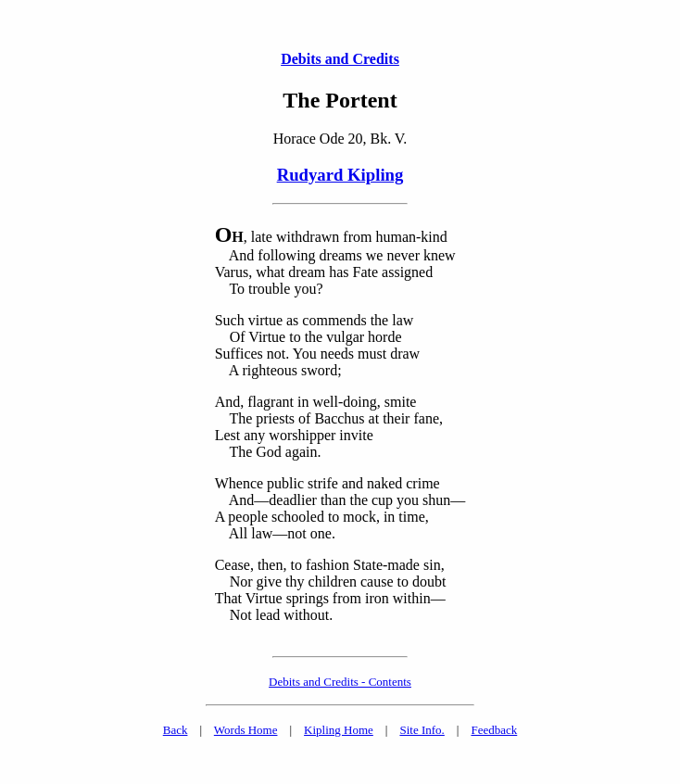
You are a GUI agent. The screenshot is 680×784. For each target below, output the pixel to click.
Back (176, 730)
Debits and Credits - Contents (340, 682)
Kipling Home (339, 730)
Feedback (494, 730)
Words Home (246, 730)
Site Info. (422, 730)
